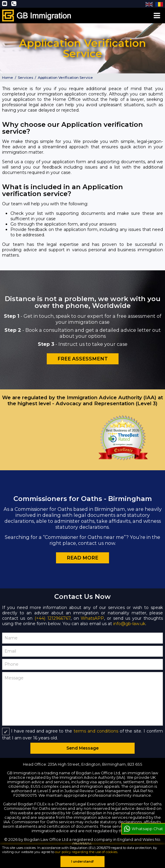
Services (25, 77)
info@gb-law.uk (129, 624)
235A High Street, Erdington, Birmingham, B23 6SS (95, 764)
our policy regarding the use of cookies (86, 852)
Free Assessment (83, 359)
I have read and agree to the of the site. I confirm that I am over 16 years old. (82, 734)
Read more (82, 558)
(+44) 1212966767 (53, 618)
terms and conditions (96, 731)
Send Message (82, 748)
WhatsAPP (92, 618)
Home (8, 77)
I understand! (82, 861)
